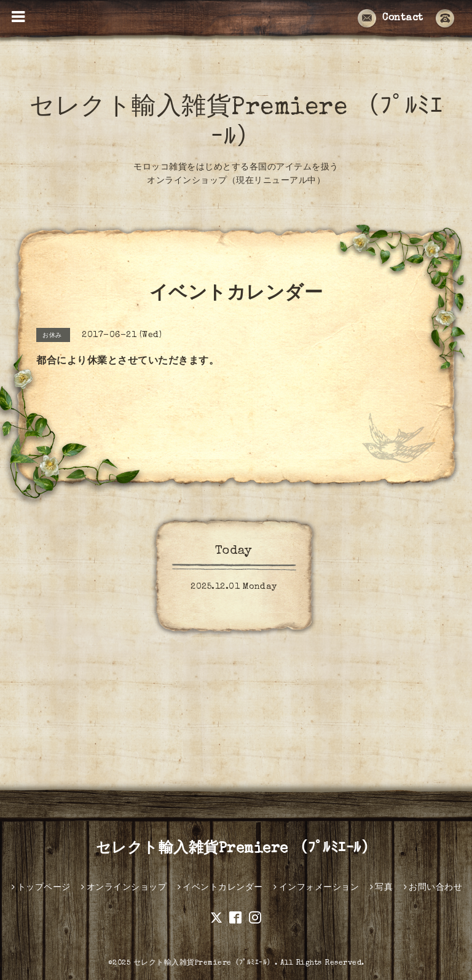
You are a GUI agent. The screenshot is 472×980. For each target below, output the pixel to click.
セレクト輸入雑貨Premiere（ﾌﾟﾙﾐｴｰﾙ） (204, 963)
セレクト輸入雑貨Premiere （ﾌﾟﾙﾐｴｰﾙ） (236, 849)
